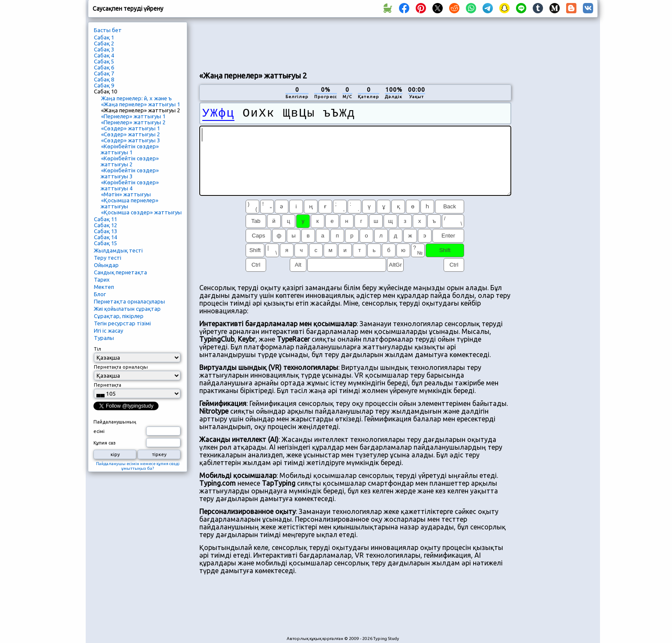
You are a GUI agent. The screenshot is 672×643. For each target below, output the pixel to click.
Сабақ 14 (105, 237)
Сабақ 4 (104, 55)
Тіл (97, 349)
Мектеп (104, 287)
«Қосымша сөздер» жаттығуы (141, 212)
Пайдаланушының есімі (115, 427)
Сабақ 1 (104, 37)
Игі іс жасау (108, 331)
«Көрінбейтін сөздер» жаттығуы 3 (129, 173)
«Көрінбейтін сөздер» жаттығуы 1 (129, 149)
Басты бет (108, 30)
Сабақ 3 (104, 49)
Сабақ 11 (105, 219)
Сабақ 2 (104, 43)
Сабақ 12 (105, 225)
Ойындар (106, 265)
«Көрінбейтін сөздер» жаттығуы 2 (129, 161)
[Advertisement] (355, 43)
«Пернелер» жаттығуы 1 (133, 116)
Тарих (102, 279)
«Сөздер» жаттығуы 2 (130, 134)
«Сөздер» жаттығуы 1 (130, 128)
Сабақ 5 (104, 61)
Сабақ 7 (104, 73)
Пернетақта (108, 385)
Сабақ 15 (105, 243)
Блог (100, 294)
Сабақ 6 (104, 67)
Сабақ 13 (105, 231)
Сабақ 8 (104, 79)
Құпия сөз (105, 443)
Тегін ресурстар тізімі (122, 323)
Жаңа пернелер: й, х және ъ (136, 98)
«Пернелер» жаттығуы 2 (133, 122)
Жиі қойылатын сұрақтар (127, 309)
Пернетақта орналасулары (129, 301)
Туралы (104, 338)
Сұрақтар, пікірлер (119, 316)
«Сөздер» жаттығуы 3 (130, 140)
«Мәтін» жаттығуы (126, 194)
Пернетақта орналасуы (121, 367)
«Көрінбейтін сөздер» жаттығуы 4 (129, 185)
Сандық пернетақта (120, 272)
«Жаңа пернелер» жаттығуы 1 (141, 104)
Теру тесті (108, 258)
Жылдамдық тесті (118, 250)
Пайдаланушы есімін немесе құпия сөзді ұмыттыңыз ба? (138, 466)
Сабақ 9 (104, 85)
